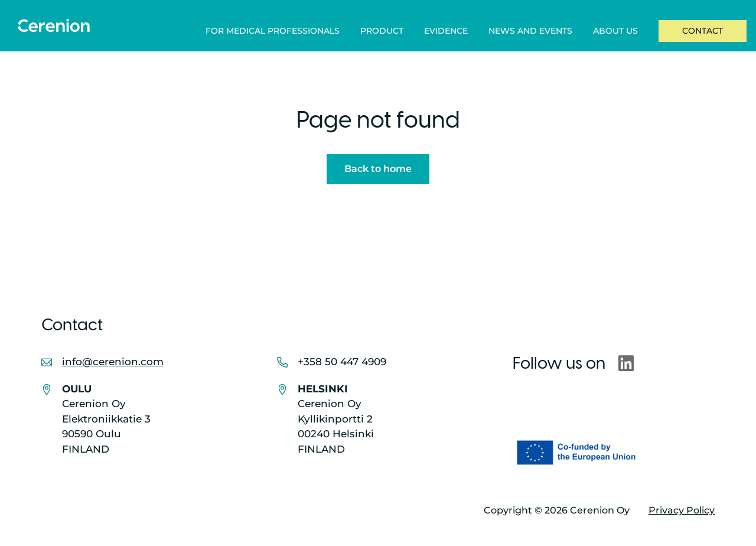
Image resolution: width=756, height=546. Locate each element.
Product (382, 31)
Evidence (446, 31)
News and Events (530, 31)
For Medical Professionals (273, 31)
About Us (615, 31)
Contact (703, 31)
